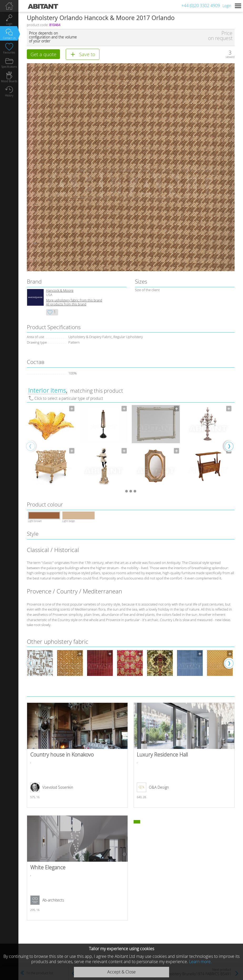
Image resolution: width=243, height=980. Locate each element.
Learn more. (200, 962)
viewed (230, 57)
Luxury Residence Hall (184, 756)
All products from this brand (66, 305)
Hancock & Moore (60, 291)
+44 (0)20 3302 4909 (201, 6)
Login (227, 6)
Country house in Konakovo (77, 756)
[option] (51, 447)
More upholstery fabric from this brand (74, 301)
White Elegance (77, 869)
